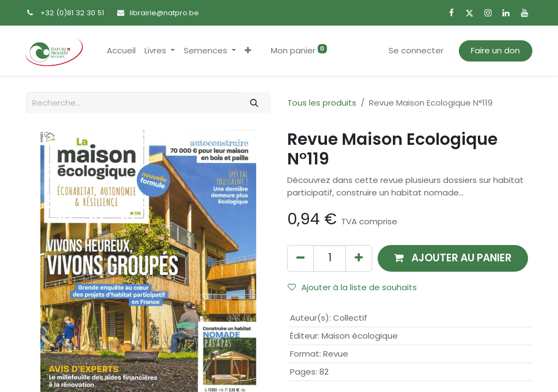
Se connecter (416, 50)
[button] (248, 51)
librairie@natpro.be (164, 13)
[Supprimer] (301, 258)
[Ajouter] (359, 258)
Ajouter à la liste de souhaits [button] (352, 287)
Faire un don (495, 50)
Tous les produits (322, 103)
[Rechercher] (254, 103)
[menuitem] (121, 51)
